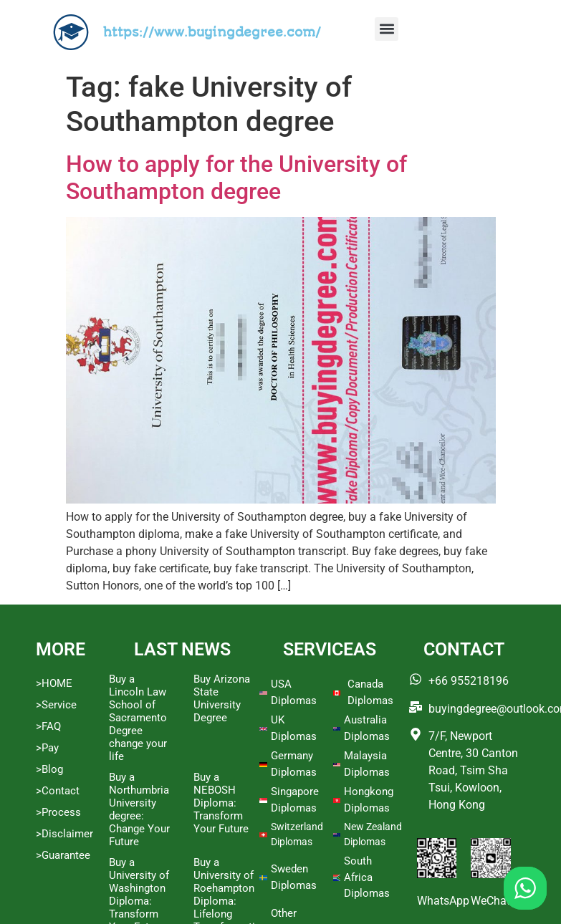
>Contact (58, 791)
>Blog (49, 769)
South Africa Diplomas (367, 877)
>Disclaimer (64, 834)
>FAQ (48, 726)
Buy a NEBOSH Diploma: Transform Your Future (221, 803)
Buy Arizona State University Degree (222, 698)
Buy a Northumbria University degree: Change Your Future (139, 809)
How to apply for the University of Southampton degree (236, 178)
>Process (58, 812)
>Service (56, 705)
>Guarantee (63, 855)
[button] (387, 29)
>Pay (47, 748)
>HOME (54, 683)
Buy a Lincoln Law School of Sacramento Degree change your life (138, 718)
